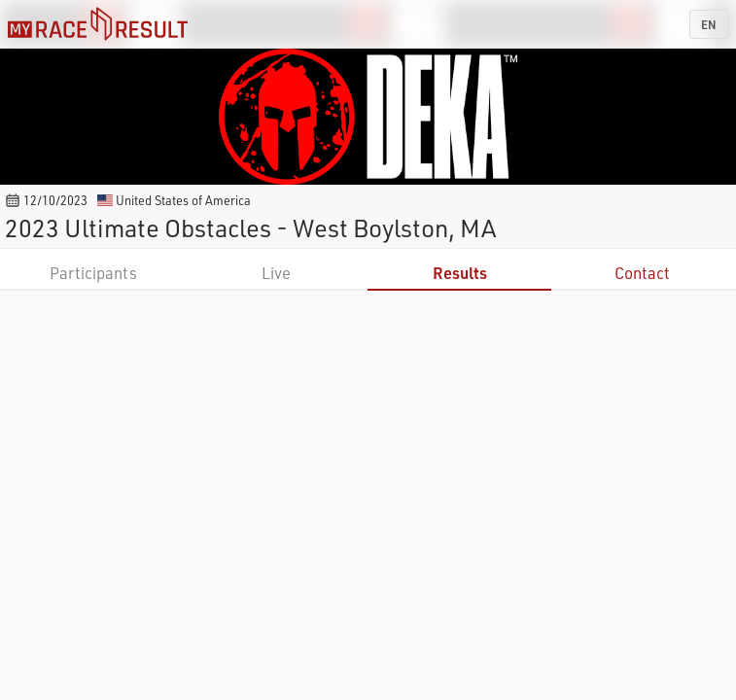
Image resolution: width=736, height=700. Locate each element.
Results (460, 273)
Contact (642, 273)
